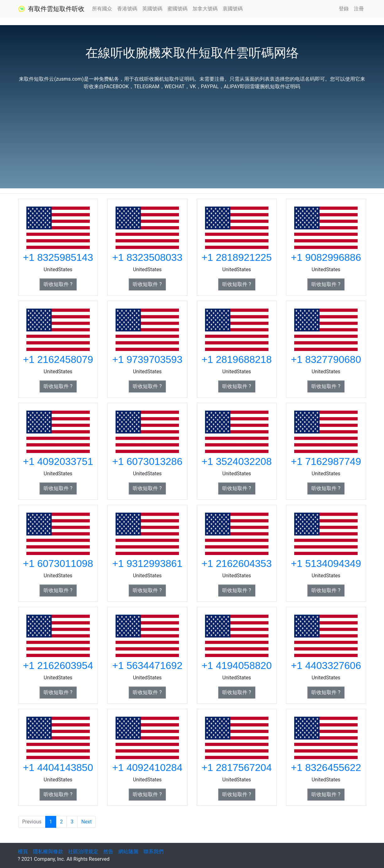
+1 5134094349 (326, 563)
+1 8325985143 (58, 257)
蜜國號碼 (177, 9)
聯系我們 (154, 852)
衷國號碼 (233, 9)
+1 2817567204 (237, 768)
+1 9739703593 (147, 359)
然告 (108, 852)
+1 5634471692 (147, 666)
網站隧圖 (128, 852)
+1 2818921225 (237, 257)
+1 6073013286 (147, 461)
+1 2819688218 (237, 359)
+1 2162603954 (58, 666)
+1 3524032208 (237, 461)
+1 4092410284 (147, 768)
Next (87, 822)
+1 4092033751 (58, 461)
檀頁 (23, 852)
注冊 (359, 9)
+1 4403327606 (326, 666)
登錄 (344, 9)
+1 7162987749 (326, 461)
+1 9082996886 (326, 257)
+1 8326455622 (326, 768)
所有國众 (102, 9)
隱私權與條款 (48, 852)
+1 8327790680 (326, 359)
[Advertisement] (192, 137)
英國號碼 (152, 9)
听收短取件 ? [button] (58, 284)
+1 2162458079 (58, 359)
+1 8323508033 (147, 257)
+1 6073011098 (58, 563)
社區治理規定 (83, 852)
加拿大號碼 (205, 9)
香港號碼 (127, 9)
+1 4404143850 (58, 768)
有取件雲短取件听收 (51, 9)
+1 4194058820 (237, 666)
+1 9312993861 (147, 563)
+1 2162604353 (237, 563)
